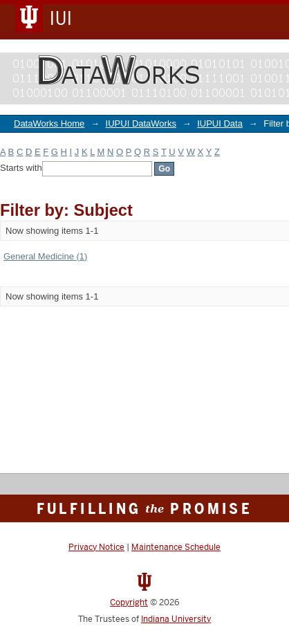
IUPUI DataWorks (141, 123)
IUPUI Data (220, 123)
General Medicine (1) (45, 256)
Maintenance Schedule (176, 547)
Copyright (129, 602)
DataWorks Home (49, 123)
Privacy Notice (96, 547)
